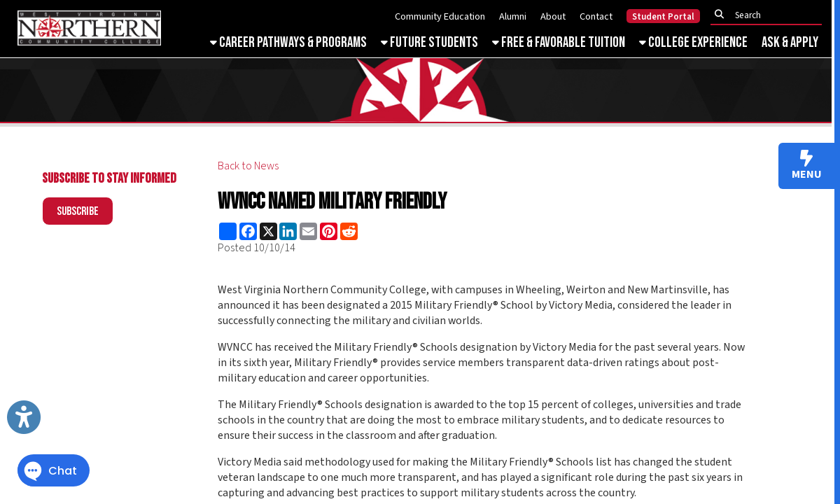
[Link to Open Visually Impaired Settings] (24, 417)
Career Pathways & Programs (288, 42)
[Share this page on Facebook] (248, 231)
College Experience (693, 42)
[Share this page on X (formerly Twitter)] (268, 231)
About (553, 16)
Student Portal (663, 17)
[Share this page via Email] (308, 231)
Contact (596, 16)
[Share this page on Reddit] (349, 231)
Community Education (440, 16)
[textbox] (770, 15)
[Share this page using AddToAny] (228, 231)
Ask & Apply (790, 42)
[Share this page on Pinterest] (329, 231)
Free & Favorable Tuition (559, 42)
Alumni (513, 16)
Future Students (429, 42)
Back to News (248, 166)
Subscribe (78, 211)
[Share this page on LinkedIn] (288, 231)
